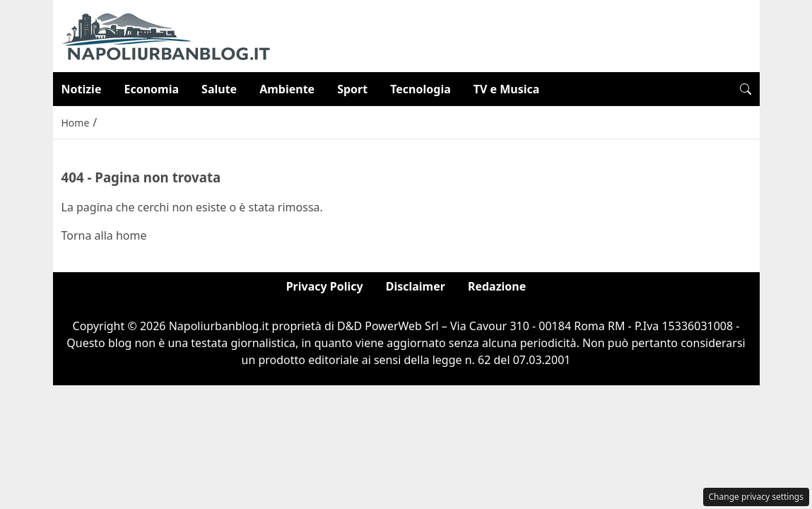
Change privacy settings (757, 497)
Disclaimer (416, 286)
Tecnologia (420, 89)
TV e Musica (507, 89)
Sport (352, 89)
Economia (151, 89)
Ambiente (287, 89)
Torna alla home (104, 235)
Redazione (497, 286)
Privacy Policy (325, 286)
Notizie (82, 89)
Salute (219, 89)
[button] (746, 89)
